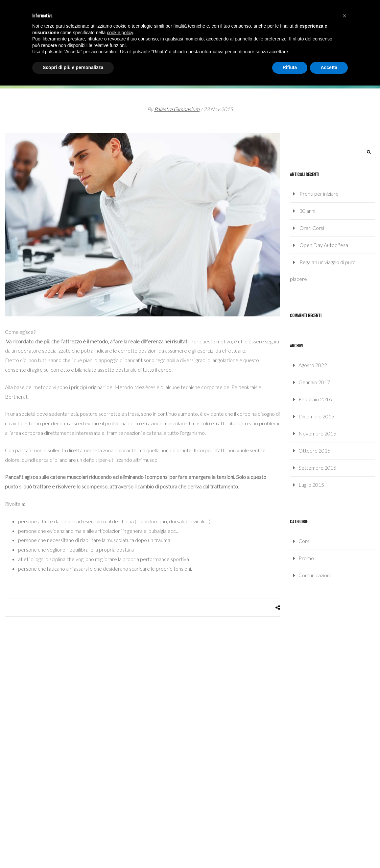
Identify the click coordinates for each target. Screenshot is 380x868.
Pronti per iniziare (319, 194)
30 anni (307, 211)
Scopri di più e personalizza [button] (73, 67)
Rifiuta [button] (290, 67)
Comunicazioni (315, 575)
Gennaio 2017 (314, 382)
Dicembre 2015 (316, 416)
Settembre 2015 (317, 468)
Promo (306, 558)
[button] (344, 16)
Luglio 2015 (311, 485)
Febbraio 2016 (315, 399)
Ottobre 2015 (314, 450)
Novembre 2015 (317, 433)
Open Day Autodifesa (324, 245)
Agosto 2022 (313, 365)
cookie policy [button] (120, 33)
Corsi (304, 541)
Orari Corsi (312, 228)
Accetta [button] (329, 67)
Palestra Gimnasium (177, 109)
